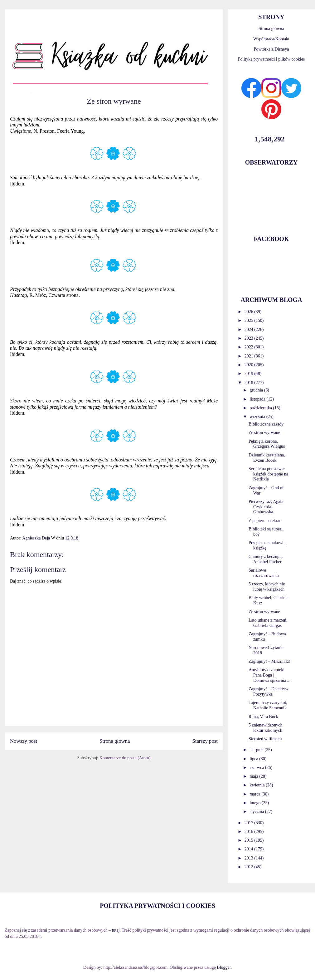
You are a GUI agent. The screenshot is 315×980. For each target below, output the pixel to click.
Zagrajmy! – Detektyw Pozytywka (269, 692)
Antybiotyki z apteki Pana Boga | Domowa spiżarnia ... (269, 675)
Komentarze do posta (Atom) (125, 758)
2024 (250, 330)
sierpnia (257, 750)
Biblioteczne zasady (266, 424)
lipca (254, 759)
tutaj (116, 930)
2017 (250, 823)
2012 (250, 867)
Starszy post (205, 741)
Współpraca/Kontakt (271, 39)
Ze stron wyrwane (264, 433)
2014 (250, 849)
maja (254, 776)
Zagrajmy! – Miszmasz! (270, 661)
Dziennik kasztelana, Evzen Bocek (267, 458)
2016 (250, 832)
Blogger (224, 967)
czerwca (257, 768)
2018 (250, 383)
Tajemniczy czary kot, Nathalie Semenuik (268, 705)
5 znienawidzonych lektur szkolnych (265, 728)
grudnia (257, 390)
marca (255, 794)
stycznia (257, 812)
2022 (250, 347)
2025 (250, 320)
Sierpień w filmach (265, 739)
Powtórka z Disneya (271, 49)
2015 (250, 840)
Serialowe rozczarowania (264, 573)
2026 (250, 312)
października (261, 408)
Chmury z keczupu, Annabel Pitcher (266, 559)
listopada (258, 399)
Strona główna (115, 741)
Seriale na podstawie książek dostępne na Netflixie (268, 474)
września (258, 417)
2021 (250, 356)
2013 (250, 858)
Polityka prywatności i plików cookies (271, 59)
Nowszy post (24, 741)
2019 (250, 374)
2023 (250, 338)
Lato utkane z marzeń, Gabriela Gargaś (268, 623)
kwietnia (258, 785)
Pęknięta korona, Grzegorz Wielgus (267, 444)
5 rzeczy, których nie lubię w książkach (267, 587)
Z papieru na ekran (265, 521)
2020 (250, 365)
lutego (256, 803)
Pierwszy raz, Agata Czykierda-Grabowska (266, 507)
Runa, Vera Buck (263, 717)
